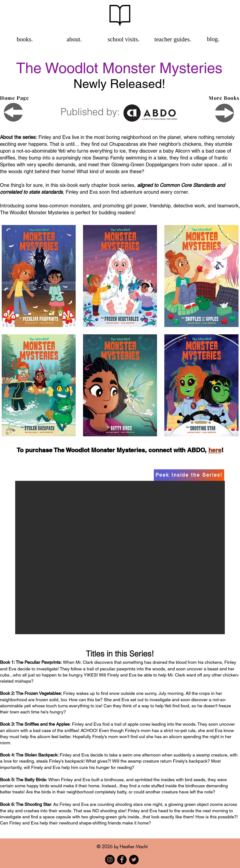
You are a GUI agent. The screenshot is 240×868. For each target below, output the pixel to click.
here (215, 450)
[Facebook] (122, 860)
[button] (120, 558)
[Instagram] (110, 860)
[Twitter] (134, 860)
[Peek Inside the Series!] (189, 475)
